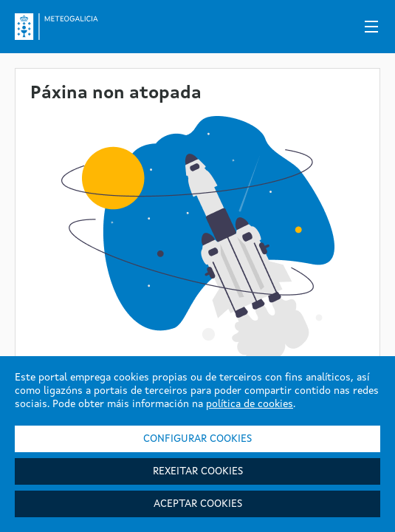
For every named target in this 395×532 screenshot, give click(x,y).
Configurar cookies (197, 439)
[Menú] (371, 27)
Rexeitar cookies (198, 471)
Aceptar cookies (198, 504)
